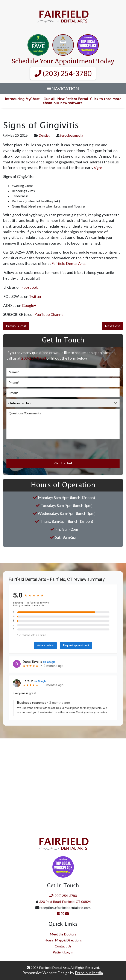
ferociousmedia (72, 135)
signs (98, 168)
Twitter (35, 297)
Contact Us (63, 946)
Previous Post (16, 326)
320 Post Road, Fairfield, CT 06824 (65, 902)
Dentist (44, 135)
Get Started (63, 463)
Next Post (112, 326)
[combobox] (63, 403)
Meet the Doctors (63, 934)
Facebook (30, 287)
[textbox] (59, 403)
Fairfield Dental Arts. (69, 264)
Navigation (63, 88)
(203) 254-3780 (63, 73)
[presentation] (39, 449)
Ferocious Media (89, 973)
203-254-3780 (33, 358)
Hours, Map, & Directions (63, 940)
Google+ (29, 306)
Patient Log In (63, 952)
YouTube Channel (49, 314)
